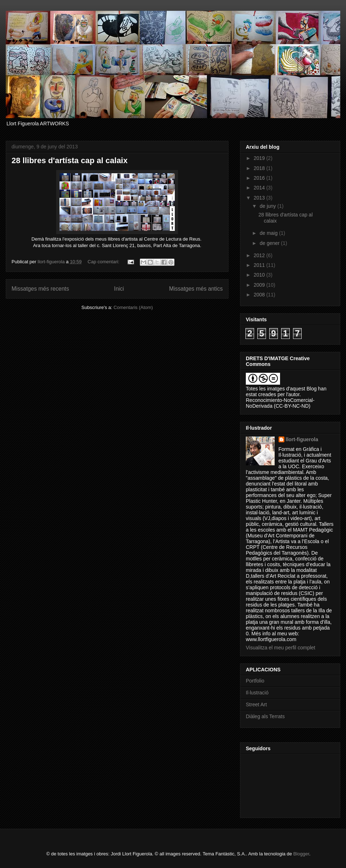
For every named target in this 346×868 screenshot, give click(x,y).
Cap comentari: (104, 262)
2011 (260, 265)
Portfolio (255, 681)
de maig (269, 233)
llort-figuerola (302, 439)
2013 (260, 198)
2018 (260, 168)
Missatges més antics (196, 289)
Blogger (301, 854)
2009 (260, 285)
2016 (260, 178)
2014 (260, 188)
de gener (270, 243)
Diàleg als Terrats (265, 716)
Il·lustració (257, 693)
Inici (119, 289)
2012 (260, 255)
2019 (260, 158)
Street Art (256, 704)
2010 (260, 275)
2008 (260, 295)
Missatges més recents (40, 289)
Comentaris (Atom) (133, 307)
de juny (268, 206)
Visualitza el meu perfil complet (281, 648)
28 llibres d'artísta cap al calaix (70, 160)
